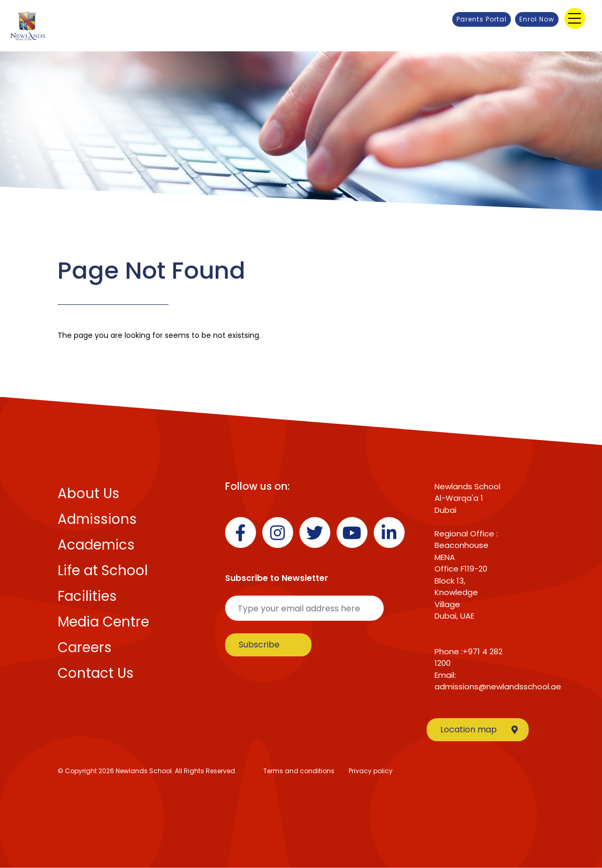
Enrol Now (537, 19)
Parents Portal (482, 19)
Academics (96, 545)
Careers (85, 647)
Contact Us (96, 673)
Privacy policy (371, 771)
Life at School (103, 570)
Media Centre (103, 622)
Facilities (87, 596)
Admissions (97, 519)
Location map (479, 729)
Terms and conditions (299, 771)
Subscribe (259, 645)
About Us (88, 493)
